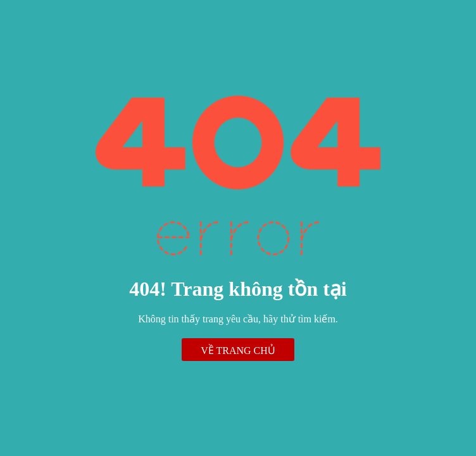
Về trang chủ (238, 351)
